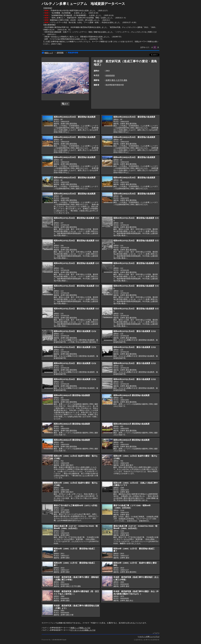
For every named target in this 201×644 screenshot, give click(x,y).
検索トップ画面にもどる (80, 628)
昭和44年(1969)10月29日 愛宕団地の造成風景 (75, 117)
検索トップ (47, 53)
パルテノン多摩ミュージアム (149, 637)
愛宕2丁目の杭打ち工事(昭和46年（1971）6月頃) (76, 505)
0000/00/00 (110, 75)
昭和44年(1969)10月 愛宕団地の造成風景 (72, 395)
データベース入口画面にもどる (83, 630)
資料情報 (60, 53)
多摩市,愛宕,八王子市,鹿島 (116, 80)
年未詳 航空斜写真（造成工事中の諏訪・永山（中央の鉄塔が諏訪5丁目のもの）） (136, 593)
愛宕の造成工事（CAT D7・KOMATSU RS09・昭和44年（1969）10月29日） (76, 527)
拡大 (65, 104)
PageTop (157, 633)
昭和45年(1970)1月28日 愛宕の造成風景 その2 (75, 331)
